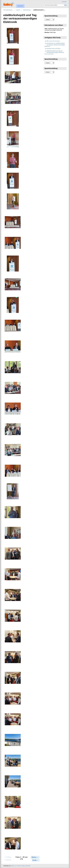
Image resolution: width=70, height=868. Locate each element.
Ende (36, 860)
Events (18, 10)
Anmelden (64, 2)
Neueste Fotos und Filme (53, 48)
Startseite (20, 6)
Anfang (8, 857)
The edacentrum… (8, 10)
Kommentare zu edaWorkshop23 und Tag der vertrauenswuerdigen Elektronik (55, 45)
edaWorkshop (27, 10)
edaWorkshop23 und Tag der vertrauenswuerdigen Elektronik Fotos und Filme (54, 52)
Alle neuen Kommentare (53, 41)
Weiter (35, 857)
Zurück (7, 860)
